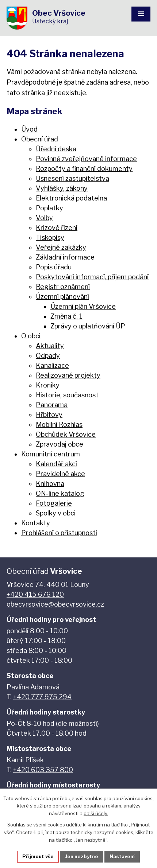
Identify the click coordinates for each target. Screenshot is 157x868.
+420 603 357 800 (43, 770)
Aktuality (50, 346)
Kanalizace (52, 365)
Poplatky (49, 208)
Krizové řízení (57, 228)
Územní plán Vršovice (83, 306)
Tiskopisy (50, 238)
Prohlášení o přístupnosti (59, 533)
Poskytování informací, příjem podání (92, 277)
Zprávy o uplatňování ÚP (88, 326)
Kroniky (48, 385)
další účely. (96, 814)
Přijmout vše (38, 856)
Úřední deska (56, 149)
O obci (31, 336)
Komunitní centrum (51, 454)
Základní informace (65, 257)
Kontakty (36, 523)
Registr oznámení (63, 287)
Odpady (48, 356)
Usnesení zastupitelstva (72, 178)
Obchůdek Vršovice (66, 434)
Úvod (29, 129)
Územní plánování (62, 297)
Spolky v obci (56, 513)
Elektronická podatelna (71, 198)
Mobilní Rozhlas (59, 425)
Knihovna (50, 484)
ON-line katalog (60, 493)
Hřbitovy (49, 415)
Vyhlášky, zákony (62, 188)
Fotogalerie (54, 503)
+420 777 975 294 (42, 697)
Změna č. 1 (66, 316)
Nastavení (122, 856)
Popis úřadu (54, 267)
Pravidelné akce (60, 474)
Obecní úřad (40, 139)
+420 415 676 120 (35, 594)
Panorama (52, 405)
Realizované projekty (68, 375)
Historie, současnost (67, 395)
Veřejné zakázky (61, 247)
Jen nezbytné (82, 856)
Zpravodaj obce (60, 444)
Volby (44, 218)
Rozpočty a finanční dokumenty (84, 169)
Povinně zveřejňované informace (86, 159)
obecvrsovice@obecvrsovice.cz (55, 604)
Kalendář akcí (56, 464)
